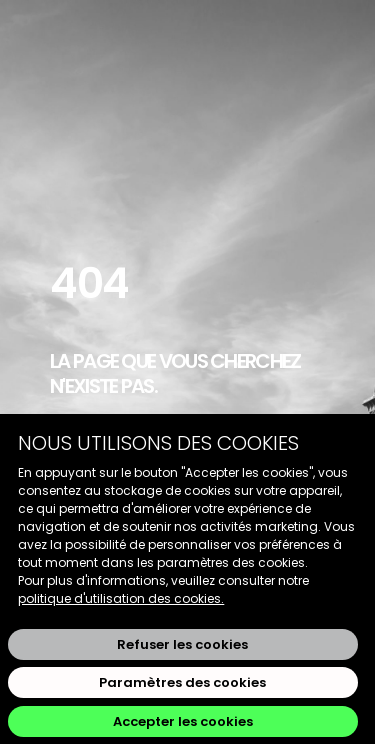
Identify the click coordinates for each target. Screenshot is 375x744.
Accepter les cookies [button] (183, 721)
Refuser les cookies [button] (182, 644)
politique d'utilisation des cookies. (121, 598)
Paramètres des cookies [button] (182, 682)
